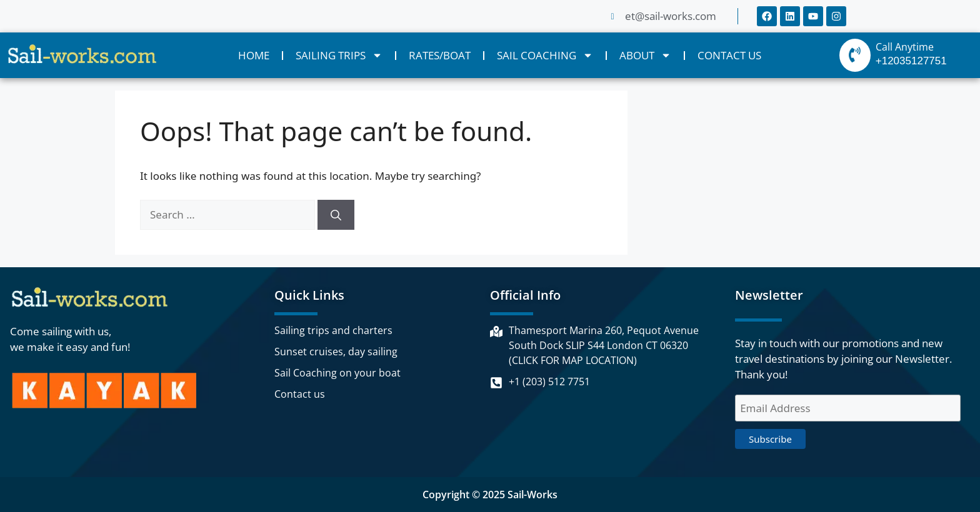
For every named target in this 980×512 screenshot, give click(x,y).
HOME (254, 55)
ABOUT (645, 55)
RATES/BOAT (440, 55)
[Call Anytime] (855, 55)
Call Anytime (905, 47)
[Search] (336, 215)
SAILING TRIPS (339, 55)
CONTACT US (729, 55)
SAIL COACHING (545, 55)
